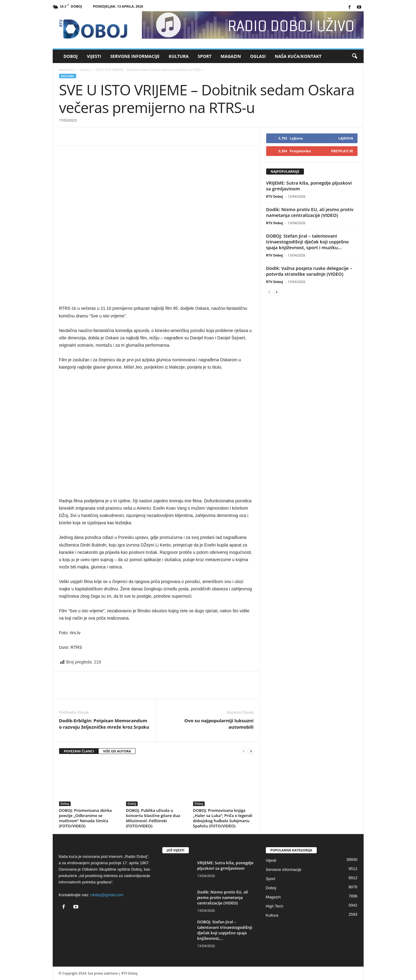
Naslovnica (67, 70)
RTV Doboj (275, 196)
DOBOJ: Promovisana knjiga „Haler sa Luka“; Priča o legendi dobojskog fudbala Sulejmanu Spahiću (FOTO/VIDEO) (223, 818)
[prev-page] (244, 751)
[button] (354, 56)
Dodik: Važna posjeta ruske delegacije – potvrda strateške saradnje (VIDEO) (309, 271)
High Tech (275, 906)
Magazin (231, 56)
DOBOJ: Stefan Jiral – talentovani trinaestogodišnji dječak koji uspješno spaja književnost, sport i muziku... (308, 242)
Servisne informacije (135, 56)
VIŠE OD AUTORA (117, 751)
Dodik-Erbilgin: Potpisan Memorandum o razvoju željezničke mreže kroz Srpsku (104, 724)
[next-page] (251, 751)
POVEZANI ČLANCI (79, 751)
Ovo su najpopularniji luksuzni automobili (219, 724)
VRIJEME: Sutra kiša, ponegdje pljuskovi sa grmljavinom (309, 186)
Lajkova (346, 138)
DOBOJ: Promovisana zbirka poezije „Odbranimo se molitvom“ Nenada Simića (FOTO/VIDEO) (85, 818)
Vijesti (94, 56)
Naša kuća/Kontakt (298, 56)
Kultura (179, 56)
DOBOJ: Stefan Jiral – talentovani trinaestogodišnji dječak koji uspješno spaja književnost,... (225, 930)
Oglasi (258, 56)
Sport (204, 56)
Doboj (71, 56)
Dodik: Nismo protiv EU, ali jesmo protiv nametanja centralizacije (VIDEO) (310, 212)
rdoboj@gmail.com (107, 895)
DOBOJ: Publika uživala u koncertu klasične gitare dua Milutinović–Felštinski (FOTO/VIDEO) (153, 818)
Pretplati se (342, 151)
